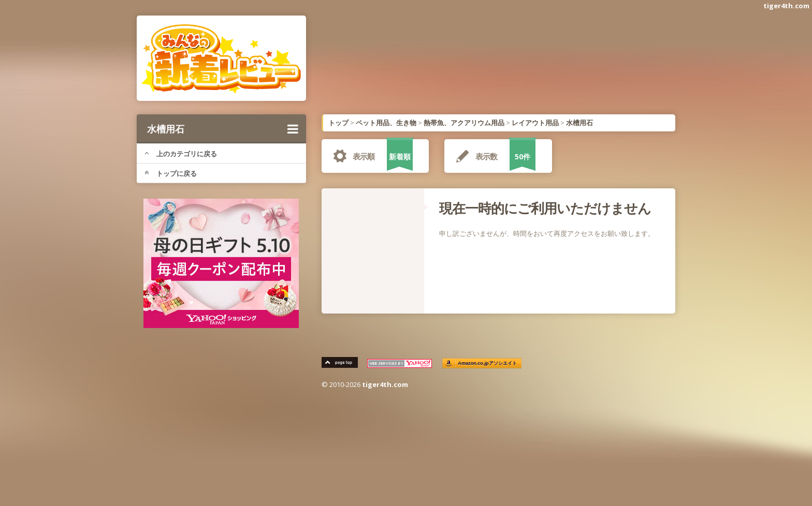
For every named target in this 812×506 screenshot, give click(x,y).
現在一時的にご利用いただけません (545, 208)
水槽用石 (223, 129)
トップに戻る (171, 173)
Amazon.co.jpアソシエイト (488, 363)
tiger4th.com (786, 6)
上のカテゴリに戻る (181, 154)
